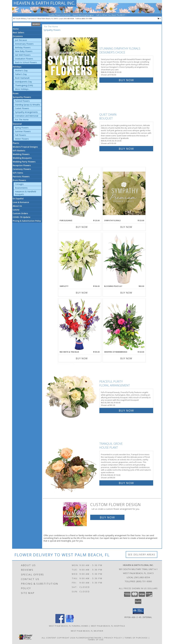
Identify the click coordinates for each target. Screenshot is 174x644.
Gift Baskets (19, 150)
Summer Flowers (23, 131)
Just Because (21, 40)
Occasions (18, 36)
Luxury (16, 210)
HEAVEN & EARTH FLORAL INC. (44, 3)
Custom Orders (20, 213)
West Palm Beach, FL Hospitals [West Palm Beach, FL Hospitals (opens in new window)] (108, 626)
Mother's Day (21, 70)
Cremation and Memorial (27, 116)
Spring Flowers (22, 128)
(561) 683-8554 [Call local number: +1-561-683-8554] (69, 18)
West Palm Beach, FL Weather (87, 631)
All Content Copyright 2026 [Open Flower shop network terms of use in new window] (59, 638)
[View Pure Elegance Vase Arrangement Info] (80, 193)
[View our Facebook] (60, 622)
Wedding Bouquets (22, 158)
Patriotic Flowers (21, 176)
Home (16, 29)
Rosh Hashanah (22, 78)
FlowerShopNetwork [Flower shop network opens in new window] (89, 638)
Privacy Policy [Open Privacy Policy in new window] (113, 638)
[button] (138, 611)
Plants (16, 143)
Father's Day (21, 74)
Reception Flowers (22, 165)
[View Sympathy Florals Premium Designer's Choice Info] (124, 193)
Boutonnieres (21, 188)
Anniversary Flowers (24, 44)
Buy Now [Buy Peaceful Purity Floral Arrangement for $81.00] (126, 410)
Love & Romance (21, 202)
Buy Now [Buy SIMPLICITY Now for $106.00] (82, 293)
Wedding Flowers (21, 154)
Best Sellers (18, 32)
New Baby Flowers (24, 51)
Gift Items (18, 173)
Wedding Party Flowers (24, 162)
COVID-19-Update (21, 217)
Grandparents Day (23, 82)
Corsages (19, 184)
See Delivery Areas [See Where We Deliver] (142, 554)
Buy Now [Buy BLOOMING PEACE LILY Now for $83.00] (126, 293)
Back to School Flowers (26, 62)
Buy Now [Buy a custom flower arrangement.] (107, 517)
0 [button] (159, 18)
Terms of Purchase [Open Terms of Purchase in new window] (136, 638)
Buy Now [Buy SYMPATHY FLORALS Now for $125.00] (126, 227)
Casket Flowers (22, 108)
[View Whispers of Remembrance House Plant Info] (124, 325)
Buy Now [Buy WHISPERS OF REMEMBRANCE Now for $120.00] (126, 358)
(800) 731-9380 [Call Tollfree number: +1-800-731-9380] (144, 581)
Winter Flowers (22, 139)
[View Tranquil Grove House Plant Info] (72, 463)
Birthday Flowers (23, 47)
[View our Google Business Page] (70, 622)
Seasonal (17, 124)
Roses (16, 93)
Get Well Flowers (23, 55)
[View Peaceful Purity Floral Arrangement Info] (72, 395)
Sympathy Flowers (22, 97)
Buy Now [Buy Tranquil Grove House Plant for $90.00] (126, 483)
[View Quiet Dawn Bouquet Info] (72, 131)
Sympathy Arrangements (26, 112)
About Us (17, 206)
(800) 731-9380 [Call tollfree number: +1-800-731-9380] (87, 18)
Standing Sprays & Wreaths (28, 105)
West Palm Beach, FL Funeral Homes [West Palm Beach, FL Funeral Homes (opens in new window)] (69, 626)
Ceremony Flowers (22, 169)
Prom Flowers (19, 180)
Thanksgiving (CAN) (24, 85)
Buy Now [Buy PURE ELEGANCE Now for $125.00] (82, 227)
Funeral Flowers (22, 101)
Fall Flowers (20, 135)
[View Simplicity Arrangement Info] (80, 259)
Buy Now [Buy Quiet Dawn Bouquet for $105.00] (126, 149)
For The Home (22, 119)
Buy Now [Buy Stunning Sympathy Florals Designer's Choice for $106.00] (126, 80)
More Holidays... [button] (22, 89)
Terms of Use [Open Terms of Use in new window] (96, 640)
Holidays (17, 67)
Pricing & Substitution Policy (27, 221)
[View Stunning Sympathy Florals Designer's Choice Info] (72, 64)
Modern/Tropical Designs (25, 147)
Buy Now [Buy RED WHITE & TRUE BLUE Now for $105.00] (82, 358)
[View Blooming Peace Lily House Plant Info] (124, 259)
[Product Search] (22, 24)
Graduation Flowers (24, 59)
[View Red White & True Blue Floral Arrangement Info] (80, 324)
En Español (18, 198)
